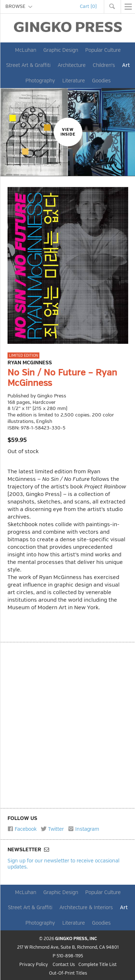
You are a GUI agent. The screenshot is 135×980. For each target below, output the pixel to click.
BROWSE (19, 6)
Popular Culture (103, 50)
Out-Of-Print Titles (68, 974)
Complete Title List (98, 965)
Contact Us (64, 965)
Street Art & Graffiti (28, 65)
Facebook (22, 829)
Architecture (72, 65)
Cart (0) (88, 6)
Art (126, 65)
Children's (104, 65)
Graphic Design (61, 50)
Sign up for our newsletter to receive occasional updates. (64, 864)
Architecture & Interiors (86, 907)
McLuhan (26, 50)
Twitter (52, 829)
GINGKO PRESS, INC (76, 939)
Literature (74, 81)
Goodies (101, 81)
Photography (40, 81)
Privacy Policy (34, 965)
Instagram (84, 829)
